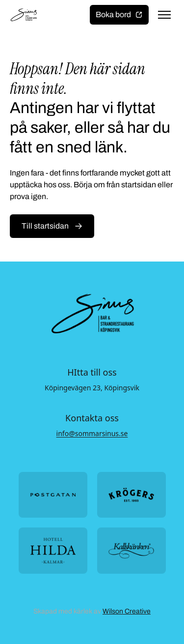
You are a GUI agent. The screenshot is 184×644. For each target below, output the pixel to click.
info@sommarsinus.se (92, 433)
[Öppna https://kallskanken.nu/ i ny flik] (131, 550)
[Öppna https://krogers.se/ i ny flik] (131, 495)
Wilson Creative (127, 611)
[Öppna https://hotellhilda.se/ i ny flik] (53, 550)
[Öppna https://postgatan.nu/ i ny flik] (53, 495)
